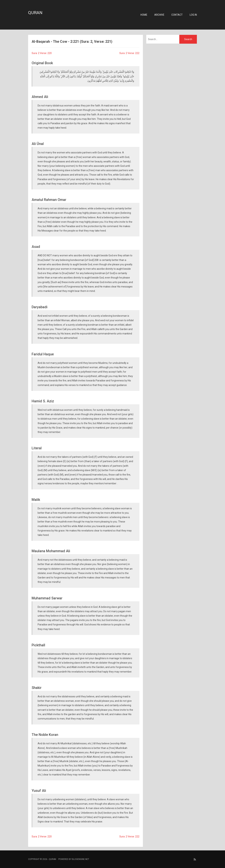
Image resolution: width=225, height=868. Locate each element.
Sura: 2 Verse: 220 (42, 53)
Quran (35, 13)
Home (144, 15)
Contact (177, 15)
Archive (159, 15)
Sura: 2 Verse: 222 (129, 53)
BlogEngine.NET (81, 859)
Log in (193, 15)
